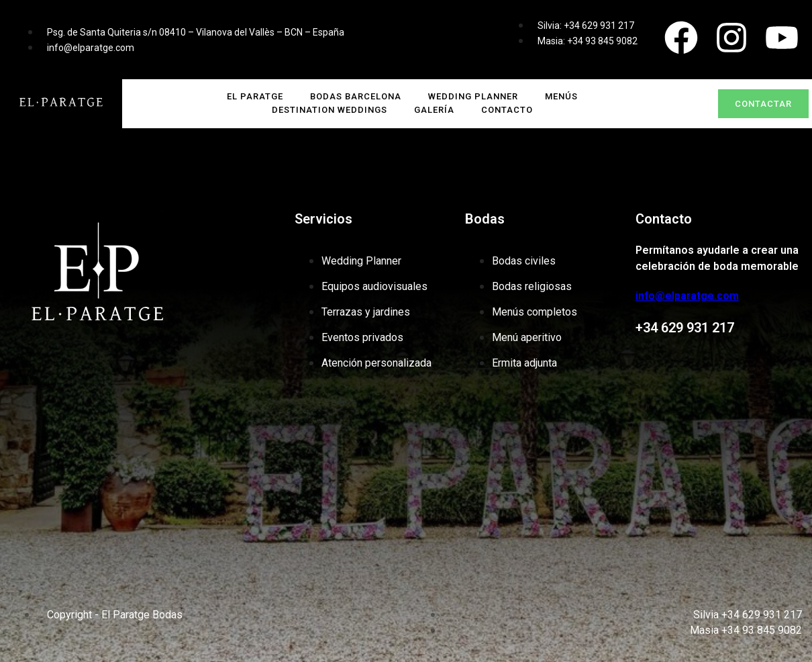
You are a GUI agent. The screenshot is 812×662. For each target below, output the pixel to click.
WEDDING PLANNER (473, 96)
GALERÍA (434, 110)
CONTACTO (507, 110)
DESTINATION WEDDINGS (329, 110)
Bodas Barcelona (356, 96)
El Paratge (255, 96)
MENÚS (561, 96)
